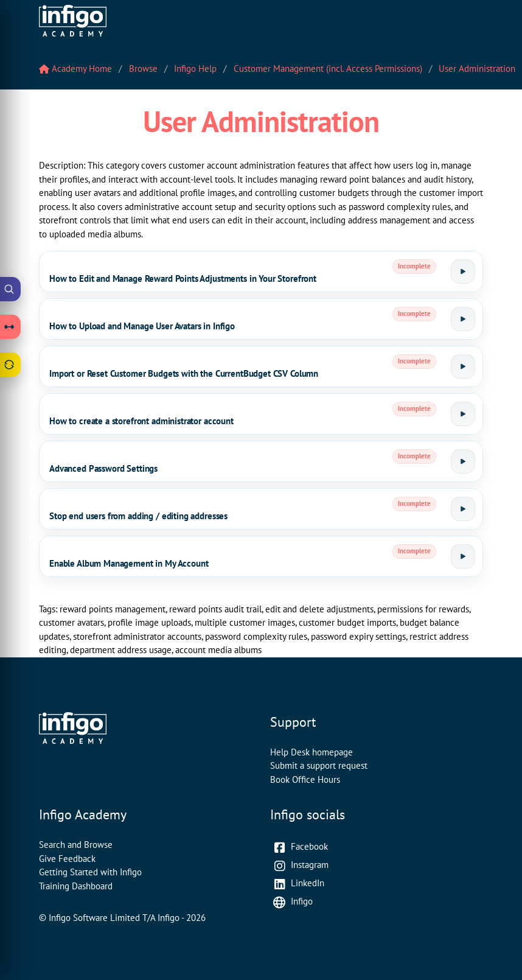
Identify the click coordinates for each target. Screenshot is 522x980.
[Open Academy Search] (10, 289)
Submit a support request (319, 765)
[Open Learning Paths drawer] (10, 327)
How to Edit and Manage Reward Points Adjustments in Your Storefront (183, 278)
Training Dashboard (76, 886)
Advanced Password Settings (103, 468)
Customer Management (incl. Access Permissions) (328, 68)
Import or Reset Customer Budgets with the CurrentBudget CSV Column (184, 373)
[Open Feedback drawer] (10, 365)
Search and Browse (76, 845)
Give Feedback (67, 859)
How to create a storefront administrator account (141, 421)
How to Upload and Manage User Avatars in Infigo (142, 326)
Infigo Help (195, 68)
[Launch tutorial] (463, 271)
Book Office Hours (305, 779)
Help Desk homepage (311, 752)
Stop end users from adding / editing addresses (138, 516)
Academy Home (75, 68)
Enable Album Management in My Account (129, 563)
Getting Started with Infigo (90, 872)
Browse (143, 68)
